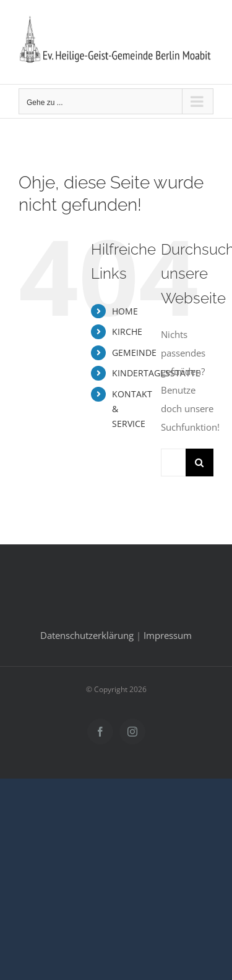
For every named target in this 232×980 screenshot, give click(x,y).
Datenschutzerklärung (87, 635)
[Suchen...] (173, 463)
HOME (125, 311)
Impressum (168, 635)
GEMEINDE (134, 353)
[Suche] (200, 463)
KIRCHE (127, 332)
